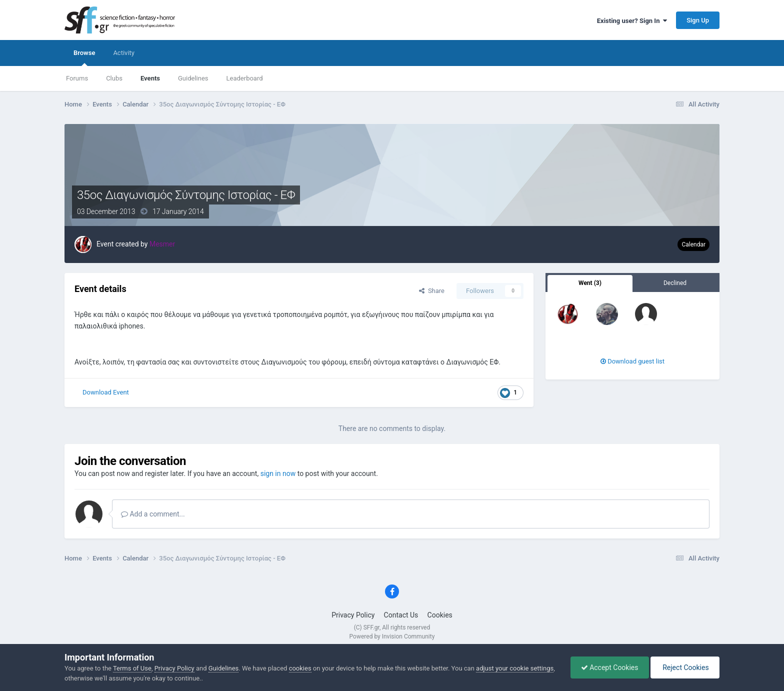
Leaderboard (245, 78)
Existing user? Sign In (632, 21)
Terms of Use (132, 668)
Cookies (440, 615)
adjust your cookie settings (515, 668)
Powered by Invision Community (392, 636)
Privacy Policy (353, 615)
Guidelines (193, 78)
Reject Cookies (685, 667)
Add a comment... (153, 514)
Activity (124, 53)
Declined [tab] (675, 283)
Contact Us (401, 615)
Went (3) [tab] (590, 283)
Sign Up (698, 20)
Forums (77, 78)
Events (150, 78)
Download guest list (632, 361)
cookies (300, 668)
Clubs (114, 78)
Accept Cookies (610, 667)
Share (432, 291)
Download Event (106, 392)
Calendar (693, 244)
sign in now (278, 473)
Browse (84, 57)
